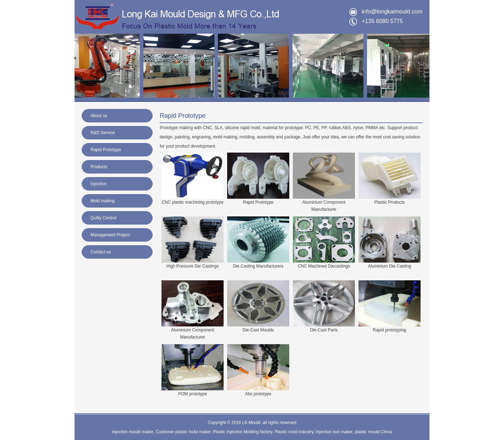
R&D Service (103, 133)
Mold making (103, 201)
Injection (98, 184)
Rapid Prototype (106, 150)
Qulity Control (103, 218)
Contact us (101, 252)
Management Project (110, 235)
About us (99, 116)
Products (99, 167)
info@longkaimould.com (392, 12)
